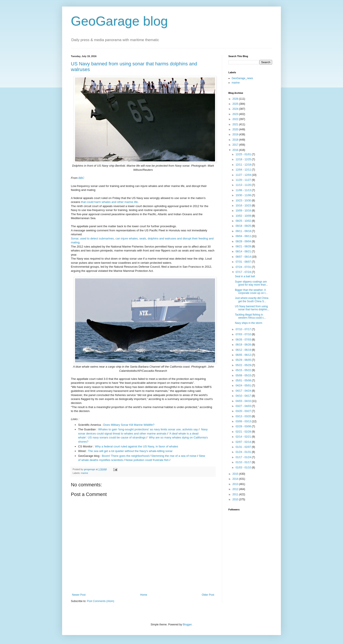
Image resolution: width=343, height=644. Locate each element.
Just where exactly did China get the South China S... (252, 300)
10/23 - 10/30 (244, 201)
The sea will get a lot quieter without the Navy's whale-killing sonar (130, 451)
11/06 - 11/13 (244, 190)
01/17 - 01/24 (244, 457)
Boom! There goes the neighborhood (125, 456)
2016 (236, 150)
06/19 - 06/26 (244, 345)
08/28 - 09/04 (244, 241)
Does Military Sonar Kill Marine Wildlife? (129, 425)
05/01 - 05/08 (244, 380)
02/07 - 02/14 (244, 442)
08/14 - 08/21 (244, 251)
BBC (81, 178)
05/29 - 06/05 (244, 360)
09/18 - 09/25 (244, 226)
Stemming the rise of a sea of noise (174, 456)
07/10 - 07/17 (244, 329)
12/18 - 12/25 (244, 159)
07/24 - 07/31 (244, 267)
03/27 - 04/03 (244, 406)
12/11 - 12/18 (244, 165)
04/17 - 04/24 (244, 391)
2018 (236, 140)
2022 (236, 119)
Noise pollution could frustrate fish (147, 460)
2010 (236, 499)
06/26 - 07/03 (244, 340)
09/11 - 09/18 (244, 231)
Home (144, 595)
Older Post (208, 595)
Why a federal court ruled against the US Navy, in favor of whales (137, 446)
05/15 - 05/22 (244, 370)
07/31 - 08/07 (244, 262)
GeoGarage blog (119, 21)
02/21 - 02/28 (244, 432)
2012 (236, 489)
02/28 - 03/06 (244, 426)
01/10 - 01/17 (244, 462)
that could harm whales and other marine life (109, 202)
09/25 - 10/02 (244, 221)
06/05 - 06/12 (244, 355)
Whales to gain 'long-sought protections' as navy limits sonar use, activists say (148, 429)
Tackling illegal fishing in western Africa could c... (250, 316)
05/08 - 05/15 (244, 375)
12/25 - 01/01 (244, 154)
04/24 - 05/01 (244, 386)
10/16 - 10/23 (244, 206)
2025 (236, 104)
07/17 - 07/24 (244, 272)
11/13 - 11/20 (244, 185)
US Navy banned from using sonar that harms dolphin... (252, 308)
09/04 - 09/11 (244, 236)
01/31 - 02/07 (244, 447)
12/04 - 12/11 (244, 170)
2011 (236, 494)
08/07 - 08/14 (244, 257)
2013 (236, 484)
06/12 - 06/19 (244, 350)
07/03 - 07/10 (244, 334)
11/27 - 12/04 (244, 175)
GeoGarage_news (242, 78)
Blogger (187, 625)
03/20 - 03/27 (244, 411)
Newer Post (79, 595)
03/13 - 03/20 (244, 416)
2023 (236, 114)
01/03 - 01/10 (244, 468)
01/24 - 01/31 (244, 452)
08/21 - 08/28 (244, 246)
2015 (236, 474)
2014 (236, 479)
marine (85, 473)
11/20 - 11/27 (244, 180)
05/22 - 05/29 (244, 365)
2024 (236, 109)
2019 (236, 134)
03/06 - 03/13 (244, 421)
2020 (236, 129)
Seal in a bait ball (245, 276)
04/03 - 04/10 (244, 401)
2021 (236, 124)
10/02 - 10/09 (244, 216)
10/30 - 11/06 (244, 195)
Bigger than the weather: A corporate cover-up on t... (251, 291)
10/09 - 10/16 (244, 211)
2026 (236, 99)
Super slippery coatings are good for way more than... (251, 283)
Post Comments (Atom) (101, 601)
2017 (236, 145)
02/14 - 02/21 (244, 437)
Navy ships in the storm (249, 323)
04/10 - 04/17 (244, 396)
